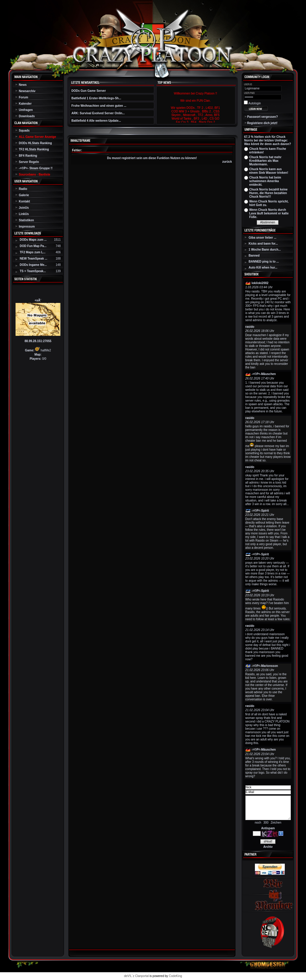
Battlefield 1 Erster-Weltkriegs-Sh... (96, 98)
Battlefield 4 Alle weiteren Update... (96, 121)
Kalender (25, 104)
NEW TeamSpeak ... (33, 259)
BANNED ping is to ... (264, 262)
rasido (250, 327)
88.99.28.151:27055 (38, 341)
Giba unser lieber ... (263, 238)
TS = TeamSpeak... (33, 271)
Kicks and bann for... (263, 244)
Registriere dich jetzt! (262, 123)
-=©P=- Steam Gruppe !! (36, 168)
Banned (254, 256)
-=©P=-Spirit (260, 511)
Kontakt (24, 201)
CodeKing (175, 976)
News (23, 85)
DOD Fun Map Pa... (33, 246)
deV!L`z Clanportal (136, 976)
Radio (23, 189)
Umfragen (26, 110)
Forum (23, 97)
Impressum (27, 227)
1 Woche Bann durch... (265, 250)
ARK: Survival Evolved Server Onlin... (98, 113)
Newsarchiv (27, 91)
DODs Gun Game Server (89, 91)
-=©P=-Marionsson (265, 666)
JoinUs (24, 208)
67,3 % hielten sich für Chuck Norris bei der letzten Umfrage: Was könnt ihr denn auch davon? (268, 140)
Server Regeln (29, 162)
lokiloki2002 (260, 283)
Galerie (24, 195)
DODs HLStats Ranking (35, 143)
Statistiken (26, 220)
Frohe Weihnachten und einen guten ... (99, 106)
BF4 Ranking (28, 156)
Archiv (268, 847)
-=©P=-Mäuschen (264, 374)
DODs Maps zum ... (33, 240)
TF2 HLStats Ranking (34, 149)
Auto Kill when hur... (263, 268)
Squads (24, 131)
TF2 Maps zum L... (33, 252)
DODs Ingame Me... (33, 265)
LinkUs (24, 214)
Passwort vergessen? (263, 117)
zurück (227, 162)
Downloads (27, 116)
